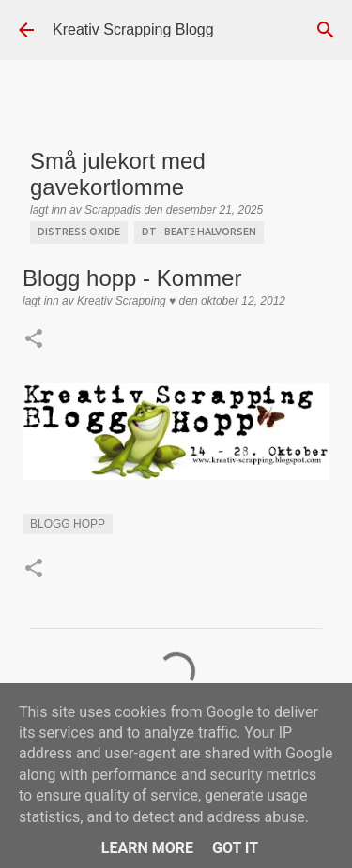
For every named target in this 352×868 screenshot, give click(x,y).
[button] (34, 340)
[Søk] (326, 30)
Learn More (147, 848)
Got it (235, 848)
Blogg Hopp (68, 524)
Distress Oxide (79, 232)
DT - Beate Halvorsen (199, 232)
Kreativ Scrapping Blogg (133, 30)
